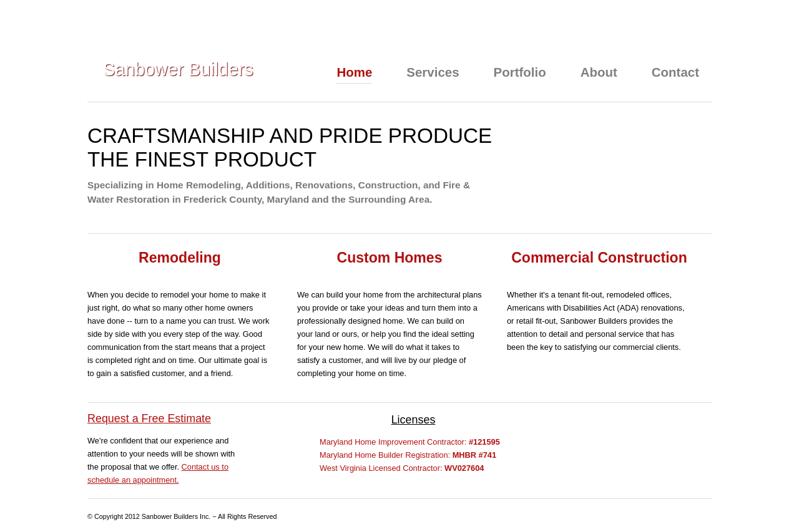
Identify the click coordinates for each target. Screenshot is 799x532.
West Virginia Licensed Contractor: (402, 468)
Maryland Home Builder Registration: (408, 455)
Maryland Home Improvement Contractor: (410, 442)
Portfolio (520, 72)
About (599, 72)
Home (354, 72)
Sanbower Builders (178, 69)
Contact (675, 72)
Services (433, 72)
